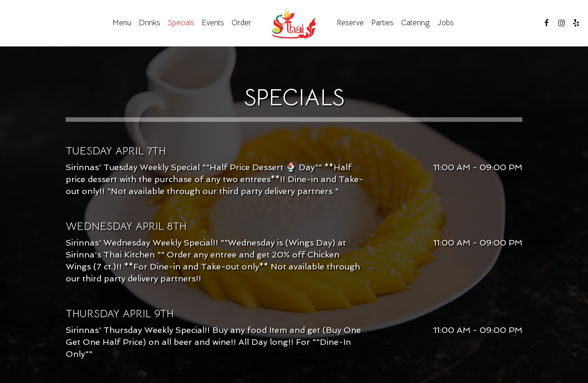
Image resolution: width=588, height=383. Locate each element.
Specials (181, 23)
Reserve (350, 23)
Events (213, 23)
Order (241, 23)
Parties (382, 23)
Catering (416, 23)
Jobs (446, 23)
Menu (122, 23)
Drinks (150, 23)
